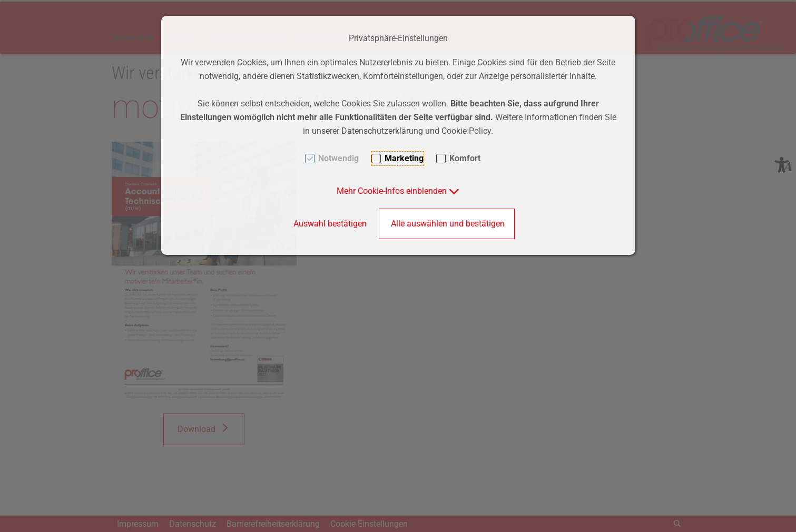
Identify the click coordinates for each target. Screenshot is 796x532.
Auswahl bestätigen (330, 224)
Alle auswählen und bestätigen (448, 224)
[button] (398, 191)
